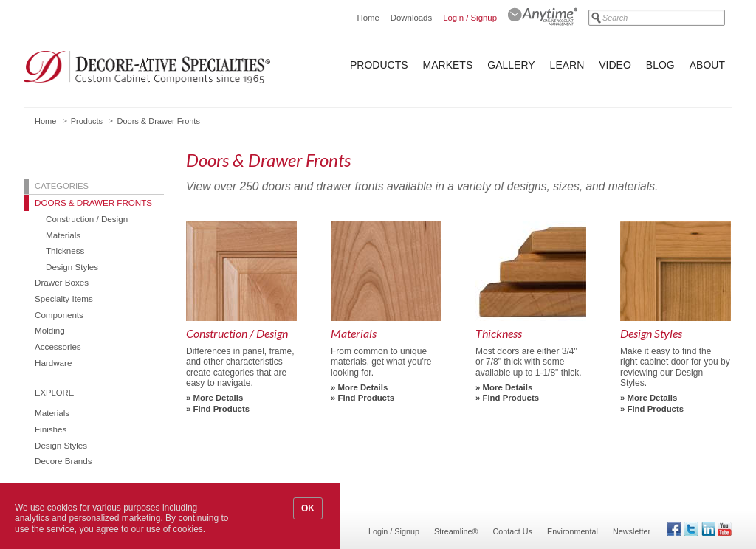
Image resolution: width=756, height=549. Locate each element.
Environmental (573, 531)
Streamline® (456, 531)
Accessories (58, 346)
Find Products (222, 409)
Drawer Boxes (62, 282)
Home (368, 18)
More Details (219, 398)
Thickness (65, 251)
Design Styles (72, 267)
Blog (660, 65)
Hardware (53, 363)
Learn (567, 65)
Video (615, 65)
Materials (63, 235)
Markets (448, 65)
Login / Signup (470, 18)
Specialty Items (64, 298)
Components (59, 315)
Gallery (511, 65)
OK (308, 508)
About (707, 65)
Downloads (411, 18)
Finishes (51, 429)
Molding (50, 330)
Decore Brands (63, 461)
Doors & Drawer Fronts (93, 203)
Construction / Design (87, 219)
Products (379, 65)
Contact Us (513, 531)
